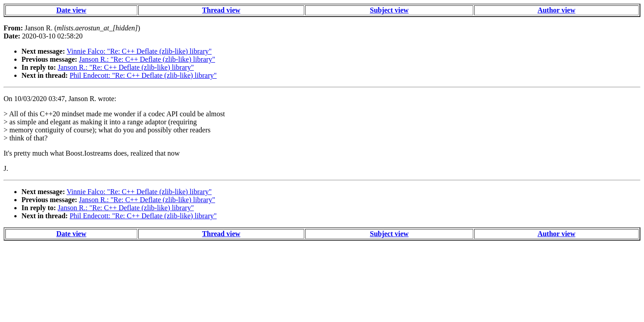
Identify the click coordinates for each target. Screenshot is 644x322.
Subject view (389, 10)
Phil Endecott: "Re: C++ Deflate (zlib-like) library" (143, 75)
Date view (71, 10)
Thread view (221, 10)
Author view (557, 10)
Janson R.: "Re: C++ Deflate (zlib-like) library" (147, 59)
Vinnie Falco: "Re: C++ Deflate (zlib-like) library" (139, 51)
